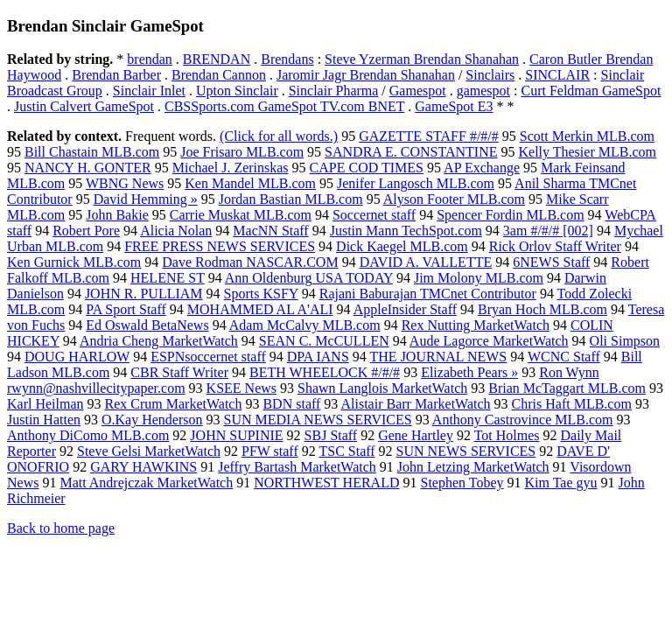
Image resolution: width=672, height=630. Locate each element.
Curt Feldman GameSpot (591, 91)
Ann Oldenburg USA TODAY (309, 278)
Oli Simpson (625, 341)
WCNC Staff (564, 357)
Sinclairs (490, 75)
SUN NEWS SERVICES (466, 451)
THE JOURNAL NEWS (439, 357)
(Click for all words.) (279, 136)
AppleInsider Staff (405, 309)
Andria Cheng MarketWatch (159, 341)
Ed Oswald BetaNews (147, 325)
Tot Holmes (507, 435)
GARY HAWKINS (143, 467)
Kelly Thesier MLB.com (587, 152)
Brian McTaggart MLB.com (567, 388)
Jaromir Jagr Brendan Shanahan (366, 75)
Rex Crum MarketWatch (174, 404)
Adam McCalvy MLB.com (305, 325)
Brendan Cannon (219, 75)
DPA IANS (318, 357)
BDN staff (291, 404)
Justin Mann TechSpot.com (406, 231)
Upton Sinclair (237, 91)
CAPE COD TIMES (367, 168)
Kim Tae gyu (561, 483)
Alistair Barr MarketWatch (415, 404)
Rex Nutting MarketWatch (476, 325)
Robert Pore (86, 231)
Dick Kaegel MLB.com (402, 246)
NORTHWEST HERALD (326, 483)
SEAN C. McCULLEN (324, 341)
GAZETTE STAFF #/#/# (429, 136)
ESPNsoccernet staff (208, 357)
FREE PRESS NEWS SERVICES (220, 246)
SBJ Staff (331, 435)
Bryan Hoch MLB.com (542, 309)
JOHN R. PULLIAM (144, 294)
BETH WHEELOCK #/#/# (325, 372)
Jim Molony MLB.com (479, 278)
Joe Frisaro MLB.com (242, 152)
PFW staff (270, 451)
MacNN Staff (270, 231)
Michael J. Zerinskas (231, 168)
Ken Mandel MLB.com (250, 183)
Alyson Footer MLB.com (454, 199)
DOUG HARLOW (77, 357)
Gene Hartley (416, 435)
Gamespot (418, 91)
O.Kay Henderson (152, 420)
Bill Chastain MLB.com (92, 152)
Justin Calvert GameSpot (84, 106)
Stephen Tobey (462, 483)
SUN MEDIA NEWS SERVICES (318, 420)
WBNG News (125, 183)
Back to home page (61, 528)
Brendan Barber (116, 75)
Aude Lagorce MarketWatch (489, 341)
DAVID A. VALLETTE (426, 262)
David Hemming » (146, 199)
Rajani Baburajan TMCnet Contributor (428, 294)
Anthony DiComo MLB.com (88, 435)
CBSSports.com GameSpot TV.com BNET (284, 106)
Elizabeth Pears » (469, 372)
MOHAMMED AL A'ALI (260, 309)
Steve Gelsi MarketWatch (149, 451)
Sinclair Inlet (149, 91)
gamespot (483, 91)
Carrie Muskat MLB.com (241, 215)
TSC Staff (346, 451)
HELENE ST (168, 278)
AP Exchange (482, 168)
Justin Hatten (44, 420)
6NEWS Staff (551, 262)
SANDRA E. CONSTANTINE (411, 152)
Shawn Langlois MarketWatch (382, 388)
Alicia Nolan (176, 231)
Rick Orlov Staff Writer (555, 246)
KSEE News (241, 388)
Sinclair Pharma (334, 91)
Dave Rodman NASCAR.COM (250, 262)
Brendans (287, 59)
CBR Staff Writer (179, 372)
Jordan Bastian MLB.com (291, 199)
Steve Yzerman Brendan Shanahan (422, 59)
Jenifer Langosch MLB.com (416, 183)
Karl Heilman (45, 404)
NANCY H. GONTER (88, 168)
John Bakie (117, 215)
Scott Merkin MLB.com (587, 136)
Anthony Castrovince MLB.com (523, 420)
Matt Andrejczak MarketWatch (146, 483)
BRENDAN (217, 59)
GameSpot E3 (454, 106)
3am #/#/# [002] (548, 231)
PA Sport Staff (126, 309)
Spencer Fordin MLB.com (510, 215)
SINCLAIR (557, 75)
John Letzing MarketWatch (473, 467)
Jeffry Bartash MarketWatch (297, 467)
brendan (150, 59)
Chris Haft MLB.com (572, 404)
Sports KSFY (261, 294)
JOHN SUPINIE (236, 435)
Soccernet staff (374, 215)
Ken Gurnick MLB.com (74, 262)
